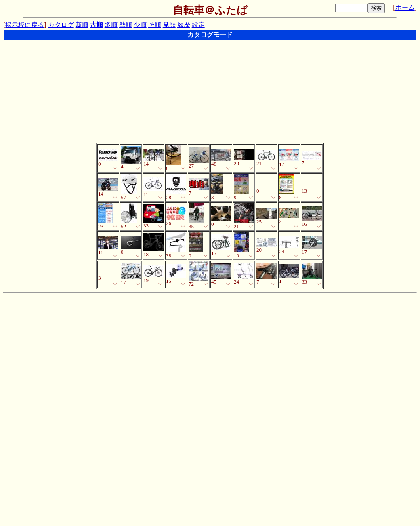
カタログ (61, 25)
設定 (198, 25)
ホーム (405, 7)
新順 (82, 25)
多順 (111, 25)
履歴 (184, 25)
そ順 (155, 25)
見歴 (169, 25)
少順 (140, 25)
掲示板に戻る (25, 25)
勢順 (126, 25)
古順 (97, 25)
